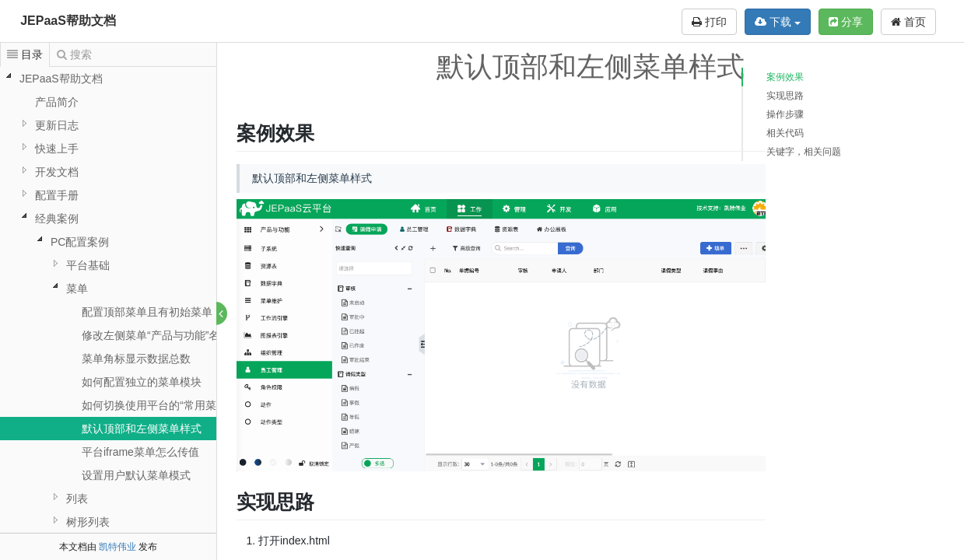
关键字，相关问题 (804, 152)
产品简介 (57, 102)
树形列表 (88, 522)
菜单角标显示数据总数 (136, 359)
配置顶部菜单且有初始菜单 (147, 312)
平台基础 (88, 265)
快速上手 (57, 149)
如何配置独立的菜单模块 (142, 382)
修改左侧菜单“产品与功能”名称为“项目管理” (187, 335)
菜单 (77, 289)
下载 (778, 22)
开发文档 (57, 172)
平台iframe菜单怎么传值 (140, 452)
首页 (908, 22)
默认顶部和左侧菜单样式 (142, 429)
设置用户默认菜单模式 (136, 475)
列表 (77, 499)
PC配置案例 (80, 242)
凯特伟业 (117, 547)
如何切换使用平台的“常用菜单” (156, 405)
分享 (846, 22)
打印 (709, 22)
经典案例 (57, 219)
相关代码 (785, 133)
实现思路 (785, 96)
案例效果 (785, 77)
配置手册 (57, 195)
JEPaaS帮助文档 (68, 21)
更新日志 (57, 125)
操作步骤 (785, 114)
